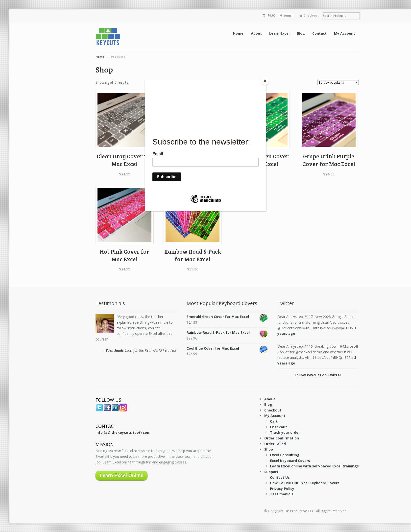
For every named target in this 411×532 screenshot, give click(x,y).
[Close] (265, 81)
